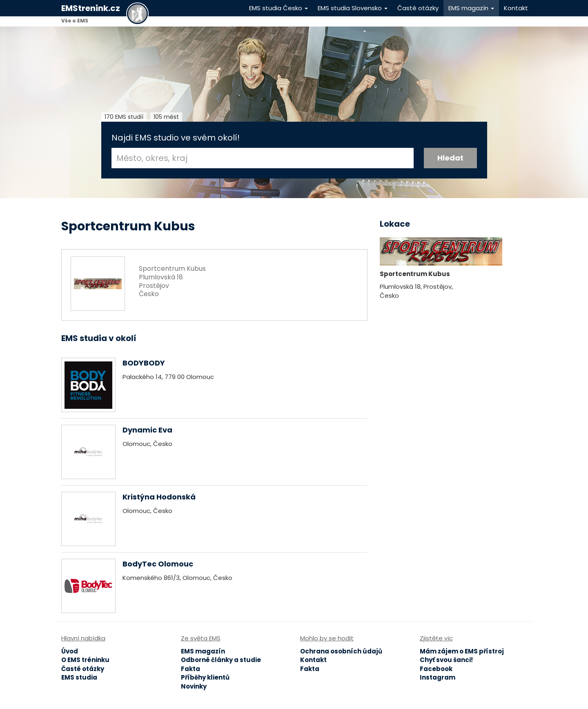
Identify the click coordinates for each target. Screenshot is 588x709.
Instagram (438, 677)
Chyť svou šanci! (446, 660)
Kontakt (516, 8)
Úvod (70, 651)
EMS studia (79, 677)
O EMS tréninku (85, 660)
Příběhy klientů (205, 677)
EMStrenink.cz (91, 8)
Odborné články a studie (221, 660)
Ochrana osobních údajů (341, 651)
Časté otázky (418, 8)
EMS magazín (471, 8)
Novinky (194, 686)
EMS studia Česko (278, 8)
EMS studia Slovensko (353, 8)
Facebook (436, 669)
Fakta (190, 669)
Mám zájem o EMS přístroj (462, 651)
